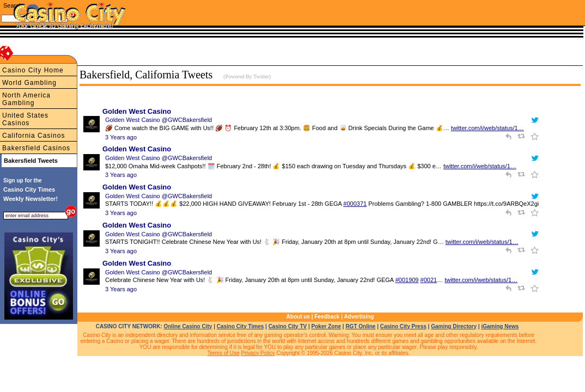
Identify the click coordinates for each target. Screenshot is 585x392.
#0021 (429, 280)
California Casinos (33, 136)
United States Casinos (25, 119)
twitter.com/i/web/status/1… (487, 128)
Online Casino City (188, 326)
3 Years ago (121, 137)
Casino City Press (403, 326)
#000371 (355, 204)
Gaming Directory (454, 326)
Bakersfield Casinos (36, 148)
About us (298, 317)
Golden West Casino (137, 111)
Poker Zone (326, 326)
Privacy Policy (258, 353)
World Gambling (29, 83)
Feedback (327, 317)
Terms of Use (224, 353)
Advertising (359, 317)
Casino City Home (33, 70)
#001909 (407, 280)
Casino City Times (240, 326)
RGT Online (360, 326)
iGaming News (500, 326)
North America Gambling (26, 99)
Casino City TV (288, 326)
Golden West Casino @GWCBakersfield (159, 120)
